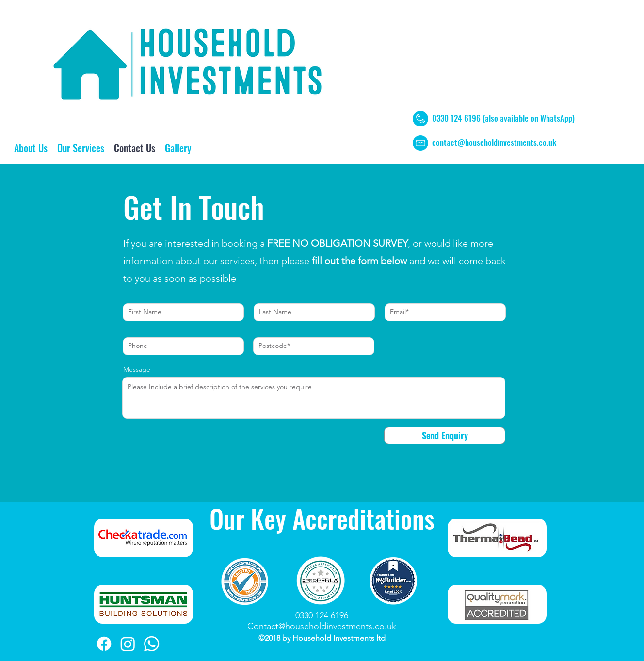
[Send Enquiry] (445, 436)
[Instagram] (128, 644)
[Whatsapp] (152, 644)
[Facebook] (104, 644)
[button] (81, 148)
